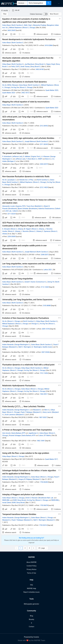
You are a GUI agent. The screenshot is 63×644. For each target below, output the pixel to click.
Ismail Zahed (7, 503)
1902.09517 (44, 394)
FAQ (31, 585)
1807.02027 (43, 417)
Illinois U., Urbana (17, 229)
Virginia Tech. (36, 156)
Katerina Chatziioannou (46, 209)
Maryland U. (13, 347)
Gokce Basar (7, 25)
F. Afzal (28, 159)
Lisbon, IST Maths (45, 435)
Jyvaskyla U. (12, 180)
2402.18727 (26, 93)
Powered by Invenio (32, 637)
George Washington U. (22, 345)
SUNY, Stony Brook (19, 500)
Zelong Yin (51, 282)
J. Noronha (25, 231)
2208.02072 (45, 255)
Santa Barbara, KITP (18, 433)
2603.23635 (11, 30)
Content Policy (31, 566)
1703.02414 (43, 525)
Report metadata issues (31, 592)
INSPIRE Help (31, 588)
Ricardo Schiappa (15, 435)
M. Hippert (27, 229)
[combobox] (37, 3)
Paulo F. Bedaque (27, 412)
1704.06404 (44, 482)
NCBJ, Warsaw (13, 85)
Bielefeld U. (39, 206)
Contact (31, 627)
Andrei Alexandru (8, 345)
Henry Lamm (47, 412)
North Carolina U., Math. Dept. (22, 25)
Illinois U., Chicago (29, 28)
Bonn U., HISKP (37, 159)
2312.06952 (44, 126)
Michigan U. (12, 161)
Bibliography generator (31, 604)
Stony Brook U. (40, 64)
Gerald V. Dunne (30, 282)
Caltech (58, 209)
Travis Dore (30, 206)
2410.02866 (49, 45)
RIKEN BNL (6, 500)
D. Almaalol (6, 229)
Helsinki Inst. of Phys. (27, 180)
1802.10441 (41, 441)
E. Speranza (46, 231)
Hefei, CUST (15, 67)
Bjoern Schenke (23, 209)
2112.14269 (45, 287)
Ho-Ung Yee (15, 87)
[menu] (57, 3)
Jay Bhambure (29, 64)
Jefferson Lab (17, 156)
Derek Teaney (25, 67)
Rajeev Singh (51, 64)
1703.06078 (44, 505)
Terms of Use (31, 573)
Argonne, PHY (21, 206)
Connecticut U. (41, 282)
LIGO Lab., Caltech (11, 211)
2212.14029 (44, 187)
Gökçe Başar (7, 64)
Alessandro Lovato (9, 206)
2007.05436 (46, 352)
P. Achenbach (7, 156)
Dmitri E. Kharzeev (31, 498)
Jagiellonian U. (33, 433)
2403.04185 (40, 69)
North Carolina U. (18, 43)
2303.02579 (44, 164)
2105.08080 (47, 306)
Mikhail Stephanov (15, 28)
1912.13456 (44, 373)
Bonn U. (48, 159)
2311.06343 (44, 144)
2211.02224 (11, 214)
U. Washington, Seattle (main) (42, 347)
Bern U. (47, 410)
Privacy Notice (31, 569)
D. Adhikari (27, 156)
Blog (32, 616)
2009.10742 (46, 329)
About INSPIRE (31, 562)
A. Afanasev (46, 156)
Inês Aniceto (6, 433)
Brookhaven (13, 209)
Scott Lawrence (10, 415)
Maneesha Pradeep (40, 25)
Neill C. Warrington (25, 347)
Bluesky (31, 619)
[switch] (45, 14)
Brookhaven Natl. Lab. (46, 498)
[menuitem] (59, 3)
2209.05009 (11, 237)
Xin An (4, 85)
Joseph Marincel (30, 141)
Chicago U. (35, 324)
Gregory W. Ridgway (25, 479)
